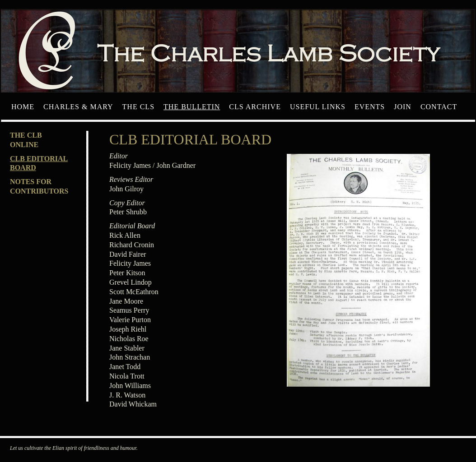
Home (23, 107)
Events (370, 107)
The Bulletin (192, 107)
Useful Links (318, 107)
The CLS (138, 107)
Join (403, 107)
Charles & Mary (78, 107)
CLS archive (255, 107)
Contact (439, 107)
